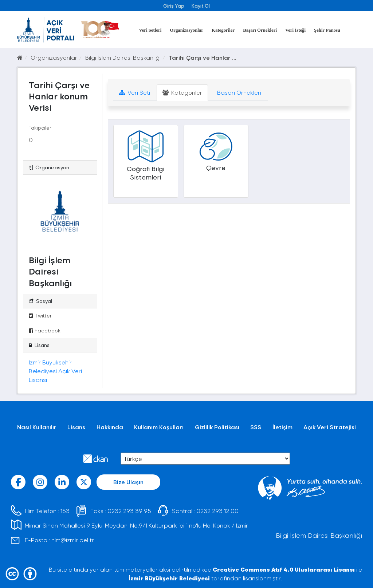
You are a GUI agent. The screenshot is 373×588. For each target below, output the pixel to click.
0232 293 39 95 (129, 511)
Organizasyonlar (186, 30)
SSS (256, 427)
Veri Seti (135, 92)
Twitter (40, 315)
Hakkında (110, 427)
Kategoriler (223, 30)
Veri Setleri (150, 30)
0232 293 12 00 (217, 511)
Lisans (76, 427)
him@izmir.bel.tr (73, 540)
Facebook (45, 330)
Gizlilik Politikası (217, 427)
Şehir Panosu (327, 30)
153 (65, 511)
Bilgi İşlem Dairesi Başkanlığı (123, 57)
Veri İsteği (295, 30)
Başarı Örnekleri (260, 30)
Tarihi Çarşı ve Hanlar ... (203, 57)
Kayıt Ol (201, 6)
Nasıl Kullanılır (37, 427)
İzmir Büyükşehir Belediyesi (169, 578)
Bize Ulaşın (128, 482)
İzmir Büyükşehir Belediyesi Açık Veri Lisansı (55, 371)
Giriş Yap (174, 6)
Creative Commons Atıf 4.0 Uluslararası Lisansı (284, 569)
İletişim (282, 427)
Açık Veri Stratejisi (330, 427)
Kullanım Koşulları (159, 427)
